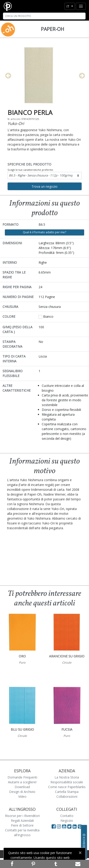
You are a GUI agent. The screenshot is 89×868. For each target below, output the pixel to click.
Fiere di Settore (22, 825)
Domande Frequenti (22, 777)
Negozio (67, 821)
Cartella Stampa (67, 792)
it (68, 6)
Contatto (67, 816)
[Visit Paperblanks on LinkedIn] (75, 826)
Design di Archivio (22, 792)
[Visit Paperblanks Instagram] (59, 826)
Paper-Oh (52, 29)
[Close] (80, 853)
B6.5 (41, 175)
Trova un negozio (44, 186)
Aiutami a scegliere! (22, 782)
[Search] (44, 16)
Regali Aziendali (22, 821)
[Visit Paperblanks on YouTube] (65, 826)
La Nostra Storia (67, 777)
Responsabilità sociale (67, 782)
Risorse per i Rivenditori (22, 816)
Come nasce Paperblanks (67, 787)
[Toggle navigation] (81, 6)
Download (22, 787)
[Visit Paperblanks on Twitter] (70, 826)
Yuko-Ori (16, 123)
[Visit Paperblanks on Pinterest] (80, 826)
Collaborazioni (67, 796)
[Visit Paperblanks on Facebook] (54, 826)
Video (22, 796)
